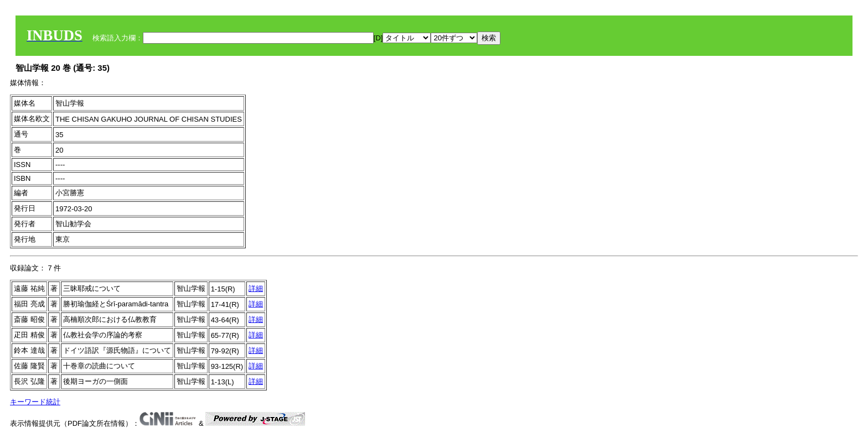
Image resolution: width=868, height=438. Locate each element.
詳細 (256, 288)
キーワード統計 (35, 402)
